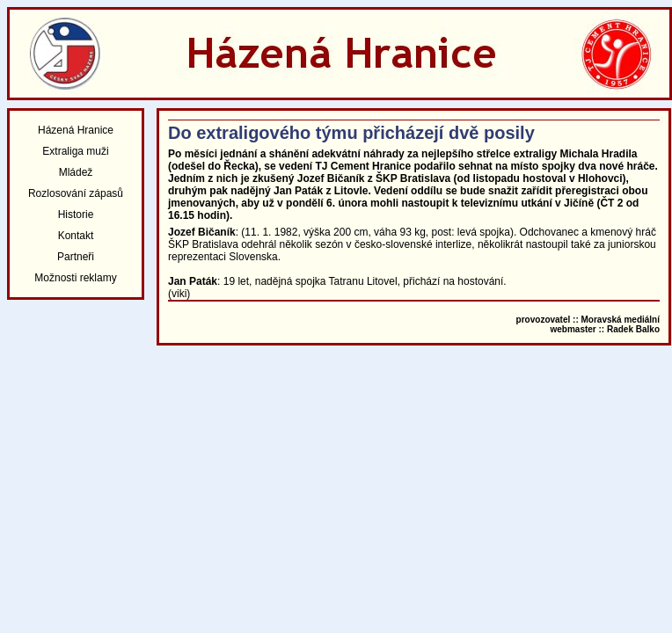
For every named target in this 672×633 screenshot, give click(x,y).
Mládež (76, 172)
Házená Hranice (76, 130)
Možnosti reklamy (75, 278)
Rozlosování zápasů (76, 193)
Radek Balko (633, 329)
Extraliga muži (75, 151)
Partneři (76, 257)
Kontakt (76, 236)
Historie (76, 215)
